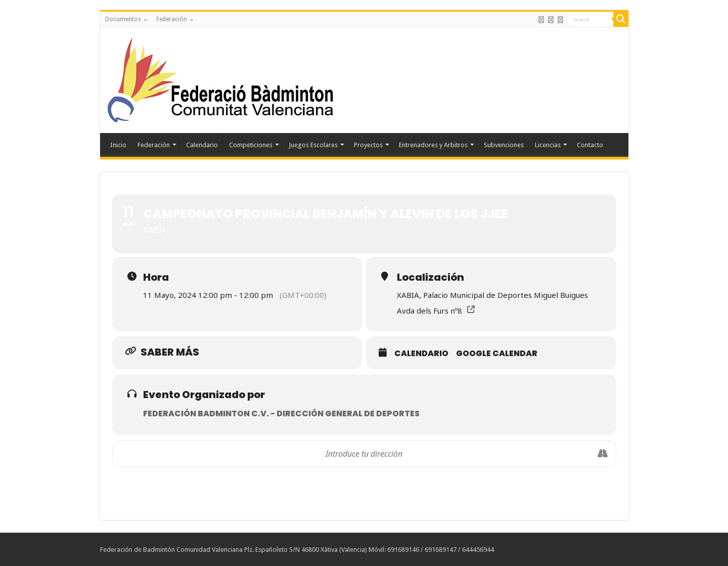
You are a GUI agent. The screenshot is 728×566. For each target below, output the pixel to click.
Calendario (202, 145)
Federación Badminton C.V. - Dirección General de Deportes (281, 413)
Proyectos (368, 145)
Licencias (548, 145)
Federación (172, 19)
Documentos (123, 19)
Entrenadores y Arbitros (433, 145)
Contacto (590, 145)
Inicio (118, 145)
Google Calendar (497, 353)
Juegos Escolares (313, 145)
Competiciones (251, 145)
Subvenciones (504, 145)
